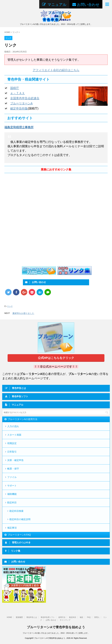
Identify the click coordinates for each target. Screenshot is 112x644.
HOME (9, 617)
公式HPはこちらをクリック (56, 358)
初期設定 (12, 443)
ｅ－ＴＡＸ (17, 93)
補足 (82, 617)
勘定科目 (12, 503)
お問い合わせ (51, 620)
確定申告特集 (19, 108)
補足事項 (12, 528)
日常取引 (12, 452)
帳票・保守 (13, 469)
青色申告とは (32, 617)
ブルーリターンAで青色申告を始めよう (56, 627)
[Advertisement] (29, 199)
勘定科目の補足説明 (20, 519)
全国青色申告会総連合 (25, 98)
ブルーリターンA (21, 103)
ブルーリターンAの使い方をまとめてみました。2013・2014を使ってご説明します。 (56, 633)
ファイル (12, 477)
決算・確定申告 (15, 460)
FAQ (89, 617)
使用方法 (62, 617)
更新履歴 (19, 617)
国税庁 (15, 88)
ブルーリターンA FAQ (19, 535)
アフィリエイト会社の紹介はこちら (56, 70)
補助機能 (12, 494)
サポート (12, 486)
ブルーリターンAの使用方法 (23, 419)
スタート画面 (14, 435)
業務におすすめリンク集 (56, 170)
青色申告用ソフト (48, 617)
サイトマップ (65, 620)
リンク (10, 306)
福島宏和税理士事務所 (19, 127)
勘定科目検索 (16, 511)
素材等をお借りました (23, 313)
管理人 (97, 617)
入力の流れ (13, 426)
